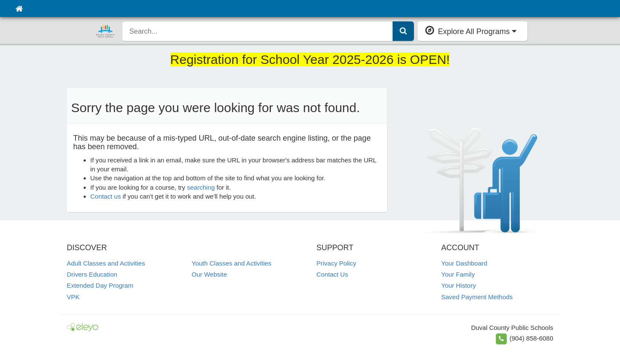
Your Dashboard (464, 263)
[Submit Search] (403, 31)
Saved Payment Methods (477, 297)
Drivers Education (92, 274)
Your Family (458, 274)
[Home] (19, 9)
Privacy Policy (336, 263)
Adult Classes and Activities (106, 263)
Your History (458, 285)
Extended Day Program (100, 285)
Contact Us (332, 274)
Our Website (209, 274)
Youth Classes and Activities (231, 263)
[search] (258, 31)
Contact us (106, 196)
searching (201, 187)
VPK (73, 297)
